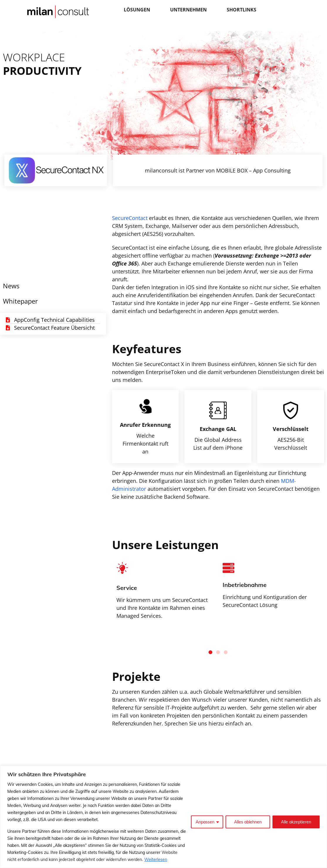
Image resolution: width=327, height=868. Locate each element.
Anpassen (205, 822)
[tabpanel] (271, 590)
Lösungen (137, 10)
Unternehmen (188, 10)
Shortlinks (242, 10)
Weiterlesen (156, 859)
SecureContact (130, 218)
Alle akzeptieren (296, 822)
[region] (163, 817)
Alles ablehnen (248, 822)
